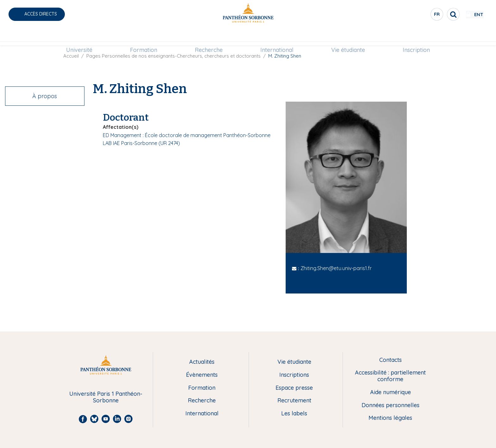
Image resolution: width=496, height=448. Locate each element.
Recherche (209, 37)
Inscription (416, 37)
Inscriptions (294, 375)
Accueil (71, 56)
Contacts (391, 360)
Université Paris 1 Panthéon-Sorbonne (106, 397)
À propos (45, 96)
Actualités (202, 362)
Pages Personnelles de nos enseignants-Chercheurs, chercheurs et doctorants (174, 56)
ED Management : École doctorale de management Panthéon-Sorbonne (187, 135)
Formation (144, 37)
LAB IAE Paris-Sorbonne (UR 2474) (141, 143)
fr (418, 16)
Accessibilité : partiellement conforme (390, 376)
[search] (435, 14)
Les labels (294, 414)
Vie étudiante (348, 37)
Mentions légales (390, 418)
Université (79, 37)
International (277, 37)
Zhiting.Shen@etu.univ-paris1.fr (336, 268)
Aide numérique (391, 392)
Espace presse (294, 388)
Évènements (202, 375)
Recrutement (294, 401)
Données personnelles (391, 405)
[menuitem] (79, 37)
